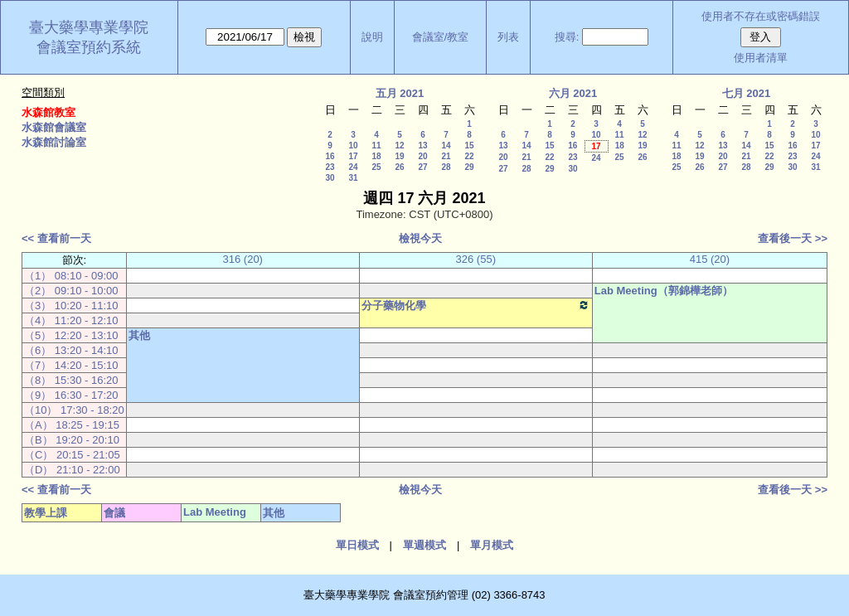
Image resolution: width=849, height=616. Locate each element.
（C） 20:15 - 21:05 (72, 455)
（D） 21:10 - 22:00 (72, 470)
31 (353, 178)
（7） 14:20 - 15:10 (71, 365)
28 (446, 167)
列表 (508, 37)
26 (399, 167)
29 (469, 167)
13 (422, 146)
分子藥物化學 (476, 305)
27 (422, 167)
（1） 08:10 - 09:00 (71, 276)
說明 (372, 37)
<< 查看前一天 (56, 238)
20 (422, 156)
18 (376, 156)
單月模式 (492, 545)
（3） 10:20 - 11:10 (71, 306)
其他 (139, 335)
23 (330, 167)
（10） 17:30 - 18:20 (74, 410)
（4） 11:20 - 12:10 (71, 320)
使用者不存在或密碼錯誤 (761, 16)
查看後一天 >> (793, 238)
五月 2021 (400, 93)
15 (469, 146)
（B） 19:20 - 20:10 (72, 440)
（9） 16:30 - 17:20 (71, 395)
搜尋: (567, 37)
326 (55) (476, 259)
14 (446, 146)
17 (353, 156)
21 (446, 156)
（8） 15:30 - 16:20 (71, 380)
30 (330, 178)
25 (376, 167)
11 (376, 146)
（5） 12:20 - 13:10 (71, 335)
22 (469, 156)
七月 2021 (747, 93)
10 (353, 146)
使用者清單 (761, 58)
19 (399, 156)
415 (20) (710, 259)
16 (330, 156)
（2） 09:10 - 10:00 (71, 291)
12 (399, 146)
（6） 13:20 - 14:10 (71, 350)
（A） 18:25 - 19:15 (72, 425)
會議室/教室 (441, 37)
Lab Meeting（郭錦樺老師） (664, 291)
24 (353, 167)
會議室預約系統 (89, 47)
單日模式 (357, 545)
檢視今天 (420, 238)
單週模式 (424, 545)
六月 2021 (573, 93)
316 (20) (243, 259)
